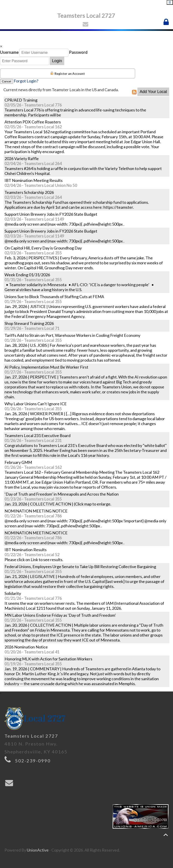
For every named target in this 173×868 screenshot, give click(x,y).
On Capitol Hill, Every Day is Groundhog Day (43, 248)
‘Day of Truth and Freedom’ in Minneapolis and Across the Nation (62, 494)
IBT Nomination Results (26, 550)
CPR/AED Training (21, 100)
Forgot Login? (26, 81)
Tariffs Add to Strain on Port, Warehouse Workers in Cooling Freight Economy (72, 335)
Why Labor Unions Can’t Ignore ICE (36, 404)
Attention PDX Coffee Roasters (33, 122)
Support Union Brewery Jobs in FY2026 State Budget (51, 214)
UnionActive (38, 850)
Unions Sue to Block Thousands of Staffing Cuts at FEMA (54, 297)
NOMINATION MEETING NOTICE (36, 511)
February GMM (18, 462)
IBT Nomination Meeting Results (34, 180)
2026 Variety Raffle (22, 159)
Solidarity (13, 593)
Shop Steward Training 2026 (29, 323)
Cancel (7, 81)
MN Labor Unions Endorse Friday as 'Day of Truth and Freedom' (60, 615)
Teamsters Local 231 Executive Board (38, 435)
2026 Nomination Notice (26, 647)
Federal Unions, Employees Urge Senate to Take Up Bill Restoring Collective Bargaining (80, 567)
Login (57, 61)
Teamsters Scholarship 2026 (29, 192)
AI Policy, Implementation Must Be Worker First (46, 367)
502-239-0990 (33, 761)
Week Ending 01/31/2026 (27, 275)
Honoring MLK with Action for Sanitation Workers (48, 659)
